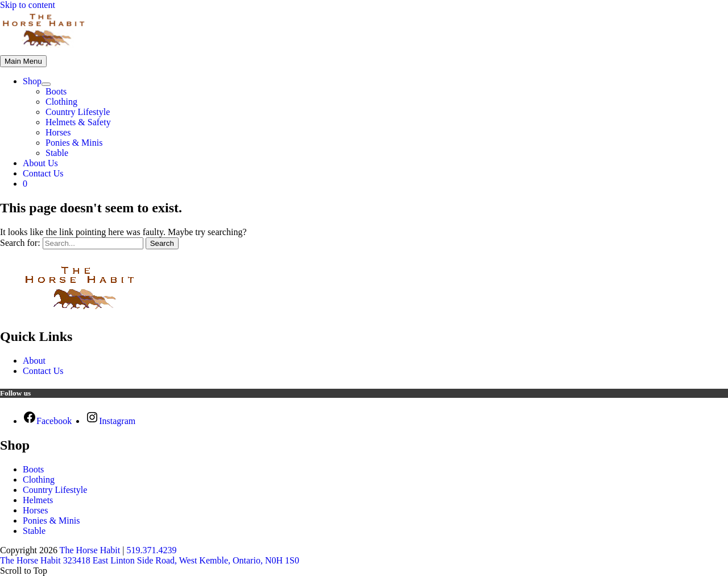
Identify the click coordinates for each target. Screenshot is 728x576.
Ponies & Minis (74, 143)
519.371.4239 (151, 550)
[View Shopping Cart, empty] (375, 184)
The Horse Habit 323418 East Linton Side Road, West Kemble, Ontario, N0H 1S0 (150, 560)
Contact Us (43, 173)
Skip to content (28, 5)
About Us (40, 163)
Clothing (61, 102)
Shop (32, 81)
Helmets (38, 500)
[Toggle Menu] (46, 84)
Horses (58, 132)
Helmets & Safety (78, 122)
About (34, 361)
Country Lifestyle (78, 112)
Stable (57, 153)
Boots (56, 91)
